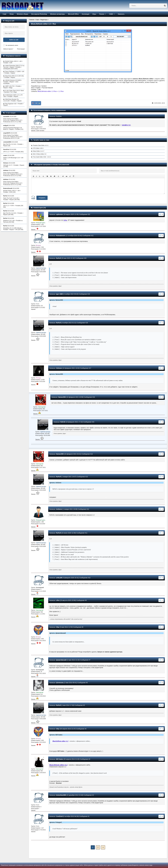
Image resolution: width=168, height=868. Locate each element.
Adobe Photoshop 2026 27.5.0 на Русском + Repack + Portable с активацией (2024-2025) (14, 67)
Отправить (42, 198)
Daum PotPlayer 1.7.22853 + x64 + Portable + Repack (14, 72)
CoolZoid (59, 816)
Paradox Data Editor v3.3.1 (41, 145)
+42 (36, 103)
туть (65, 220)
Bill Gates (60, 759)
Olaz (58, 627)
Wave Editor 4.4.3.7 (39, 151)
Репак (12, 14)
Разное (102, 14)
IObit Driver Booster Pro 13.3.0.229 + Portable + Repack (12, 100)
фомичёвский (61, 660)
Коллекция (86, 14)
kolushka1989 (61, 795)
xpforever (60, 214)
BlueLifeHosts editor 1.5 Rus (47, 91)
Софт (5, 14)
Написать (121, 14)
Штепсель (60, 683)
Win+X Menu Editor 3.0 (40, 154)
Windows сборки (22, 14)
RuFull (58, 258)
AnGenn (59, 509)
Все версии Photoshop (39, 14)
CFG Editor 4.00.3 (38, 148)
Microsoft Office (73, 14)
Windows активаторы (57, 14)
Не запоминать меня (12, 45)
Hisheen (59, 368)
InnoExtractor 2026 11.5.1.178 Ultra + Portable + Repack (13, 96)
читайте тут (126, 125)
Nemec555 (62, 397)
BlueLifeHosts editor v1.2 (60, 741)
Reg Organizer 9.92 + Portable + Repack (13, 104)
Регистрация (21, 49)
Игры (94, 14)
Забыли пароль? (8, 49)
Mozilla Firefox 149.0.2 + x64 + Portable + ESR (13, 62)
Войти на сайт (14, 40)
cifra (58, 600)
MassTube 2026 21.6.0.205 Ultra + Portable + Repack (14, 77)
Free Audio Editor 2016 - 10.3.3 (42, 157)
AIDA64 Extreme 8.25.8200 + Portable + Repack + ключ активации (13, 82)
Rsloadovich (61, 236)
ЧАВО (111, 14)
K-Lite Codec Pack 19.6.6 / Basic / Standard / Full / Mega (14, 91)
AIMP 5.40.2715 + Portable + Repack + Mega (13, 87)
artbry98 (59, 578)
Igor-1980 (59, 294)
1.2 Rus (61, 91)
